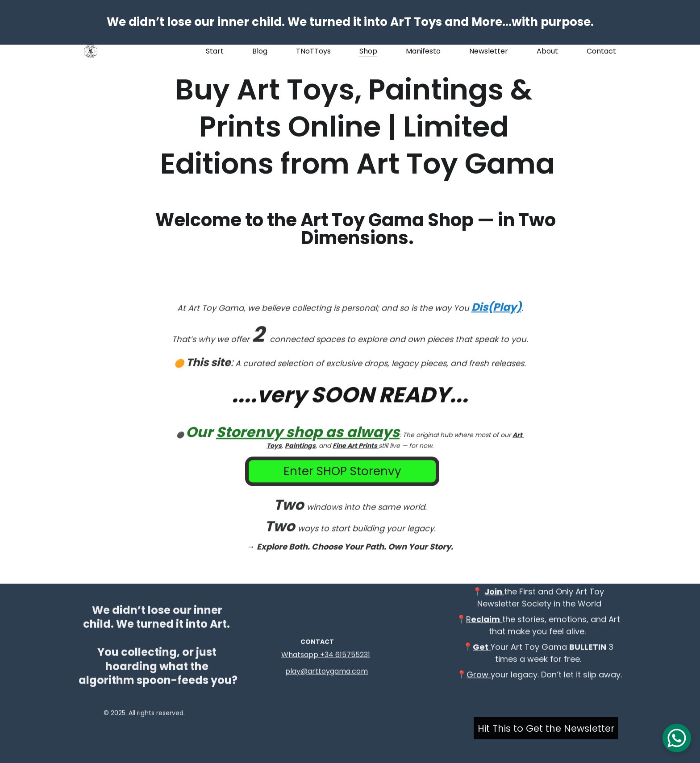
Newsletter (489, 51)
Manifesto (423, 51)
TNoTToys (313, 51)
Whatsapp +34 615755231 (326, 656)
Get (481, 656)
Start (215, 51)
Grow (479, 684)
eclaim (485, 628)
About (547, 51)
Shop (368, 51)
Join (494, 601)
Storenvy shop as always (308, 457)
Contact (601, 51)
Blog (260, 51)
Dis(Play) (496, 332)
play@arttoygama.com (327, 672)
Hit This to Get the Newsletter (546, 730)
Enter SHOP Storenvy (342, 474)
